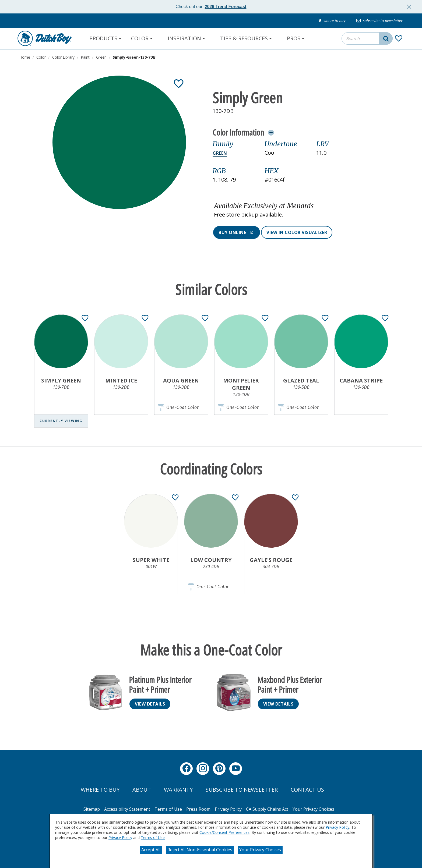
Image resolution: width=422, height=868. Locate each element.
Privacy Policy (337, 827)
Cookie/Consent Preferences (224, 832)
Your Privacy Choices (260, 850)
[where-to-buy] (325, 21)
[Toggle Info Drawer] (271, 132)
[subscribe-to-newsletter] (377, 21)
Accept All (151, 850)
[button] (291, 210)
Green (220, 153)
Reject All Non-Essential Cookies (200, 850)
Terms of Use (153, 837)
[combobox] (367, 38)
